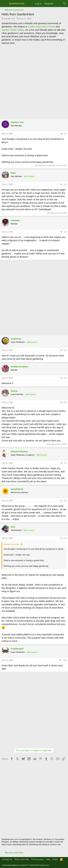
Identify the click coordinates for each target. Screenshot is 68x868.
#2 (65, 184)
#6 (65, 402)
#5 (65, 378)
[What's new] (58, 4)
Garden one (10, 19)
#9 (65, 538)
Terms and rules (22, 859)
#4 (65, 350)
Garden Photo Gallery (13, 30)
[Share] (61, 134)
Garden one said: (11, 544)
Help (48, 859)
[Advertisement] (34, 82)
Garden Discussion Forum (41, 27)
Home (55, 859)
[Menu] (4, 4)
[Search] (64, 4)
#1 (65, 134)
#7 (65, 463)
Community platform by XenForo (26, 865)
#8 (65, 501)
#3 (65, 232)
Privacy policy (37, 859)
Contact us (7, 859)
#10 (65, 660)
